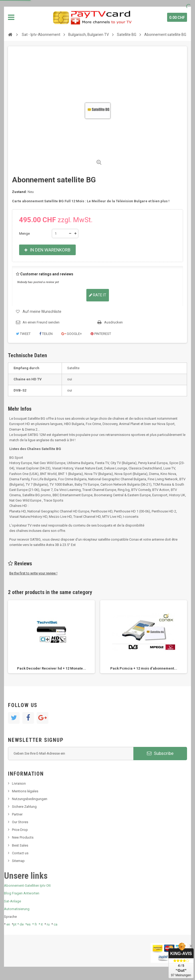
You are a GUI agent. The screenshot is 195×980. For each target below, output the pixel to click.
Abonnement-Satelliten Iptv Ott (27, 886)
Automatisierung (17, 909)
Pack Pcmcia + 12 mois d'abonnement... (144, 668)
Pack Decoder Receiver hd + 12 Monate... (52, 668)
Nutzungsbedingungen (30, 799)
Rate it (98, 295)
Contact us (20, 853)
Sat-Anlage (12, 901)
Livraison (19, 783)
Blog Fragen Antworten (22, 893)
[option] (51, 637)
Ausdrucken (113, 322)
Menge (24, 234)
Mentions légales (25, 791)
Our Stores (20, 822)
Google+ (72, 334)
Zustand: (19, 192)
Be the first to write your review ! (33, 573)
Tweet (23, 334)
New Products (23, 837)
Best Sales (20, 845)
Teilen (46, 334)
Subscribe (160, 753)
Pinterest (101, 334)
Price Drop (20, 830)
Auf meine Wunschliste (42, 312)
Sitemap (18, 861)
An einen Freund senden (41, 322)
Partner (17, 814)
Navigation (11, 17)
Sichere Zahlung (24, 807)
